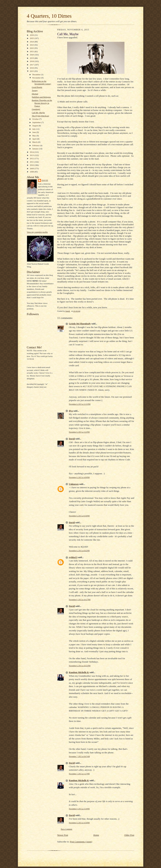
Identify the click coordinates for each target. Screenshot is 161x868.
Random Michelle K (79, 672)
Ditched (35, 94)
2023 (32, 45)
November (37, 78)
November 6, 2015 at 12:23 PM (80, 404)
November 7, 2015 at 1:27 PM (79, 774)
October (36, 119)
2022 (32, 48)
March (35, 142)
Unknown (74, 484)
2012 (32, 158)
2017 (32, 65)
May (34, 136)
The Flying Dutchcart (40, 116)
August (35, 126)
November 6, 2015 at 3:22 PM (79, 432)
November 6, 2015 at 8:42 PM (79, 551)
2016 (32, 68)
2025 (32, 38)
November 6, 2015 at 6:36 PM (79, 516)
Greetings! (36, 109)
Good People (37, 87)
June (34, 132)
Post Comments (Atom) (81, 842)
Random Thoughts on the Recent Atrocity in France (42, 103)
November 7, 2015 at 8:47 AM (79, 756)
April (35, 139)
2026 (32, 35)
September (37, 122)
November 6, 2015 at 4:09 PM (79, 477)
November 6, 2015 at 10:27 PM (80, 600)
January (36, 149)
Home (96, 835)
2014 (32, 152)
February (36, 145)
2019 (32, 58)
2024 (32, 42)
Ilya (71, 411)
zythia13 (73, 557)
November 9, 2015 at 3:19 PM (79, 809)
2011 (32, 162)
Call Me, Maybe (38, 113)
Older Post (129, 835)
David (45, 180)
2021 (32, 51)
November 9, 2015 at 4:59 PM (79, 823)
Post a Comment (67, 829)
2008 (32, 172)
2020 (32, 55)
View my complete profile (37, 232)
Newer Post (63, 835)
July (34, 129)
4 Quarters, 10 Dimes (49, 16)
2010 (32, 165)
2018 (32, 61)
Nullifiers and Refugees (41, 97)
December (37, 74)
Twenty (35, 90)
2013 (32, 155)
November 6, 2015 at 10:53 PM (80, 666)
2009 (32, 168)
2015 (32, 71)
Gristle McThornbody (80, 324)
